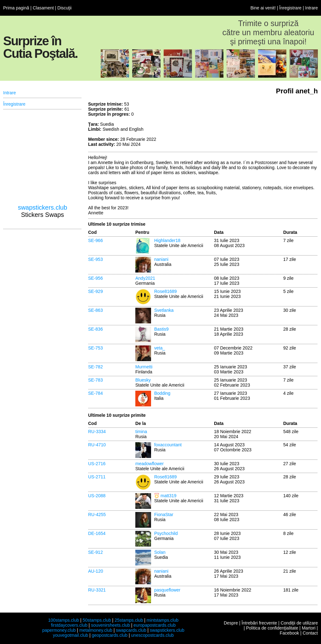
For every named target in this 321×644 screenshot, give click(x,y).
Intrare (312, 8)
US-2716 (97, 464)
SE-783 (96, 380)
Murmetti (144, 367)
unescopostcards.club (152, 635)
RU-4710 (97, 445)
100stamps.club (64, 620)
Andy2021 (145, 278)
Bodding (162, 393)
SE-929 (96, 291)
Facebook (289, 633)
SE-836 (96, 329)
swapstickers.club (43, 207)
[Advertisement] (271, 125)
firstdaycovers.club (69, 625)
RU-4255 (97, 515)
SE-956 (96, 278)
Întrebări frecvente (259, 623)
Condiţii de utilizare (299, 623)
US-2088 (97, 496)
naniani (161, 259)
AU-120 (96, 571)
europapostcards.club (155, 625)
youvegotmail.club (70, 635)
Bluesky (143, 380)
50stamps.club (97, 620)
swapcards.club (131, 630)
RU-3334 (97, 432)
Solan (160, 552)
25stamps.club (129, 620)
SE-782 (96, 367)
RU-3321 (97, 590)
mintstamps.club (163, 620)
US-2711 (97, 477)
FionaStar (164, 515)
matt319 (169, 496)
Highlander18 (167, 240)
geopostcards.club (110, 635)
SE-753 (96, 348)
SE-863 (96, 310)
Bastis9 (161, 329)
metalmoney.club (96, 630)
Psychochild (166, 533)
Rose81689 (166, 291)
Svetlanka (164, 310)
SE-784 (96, 393)
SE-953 (96, 259)
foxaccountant (168, 445)
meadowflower (149, 464)
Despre (231, 623)
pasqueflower (167, 590)
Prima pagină (16, 8)
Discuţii (64, 8)
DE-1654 (97, 533)
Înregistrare (290, 8)
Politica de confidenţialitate (272, 628)
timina (141, 432)
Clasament (43, 8)
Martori (309, 628)
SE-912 (96, 552)
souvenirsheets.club (110, 625)
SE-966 (96, 240)
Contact (310, 633)
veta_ (160, 348)
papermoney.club (59, 630)
